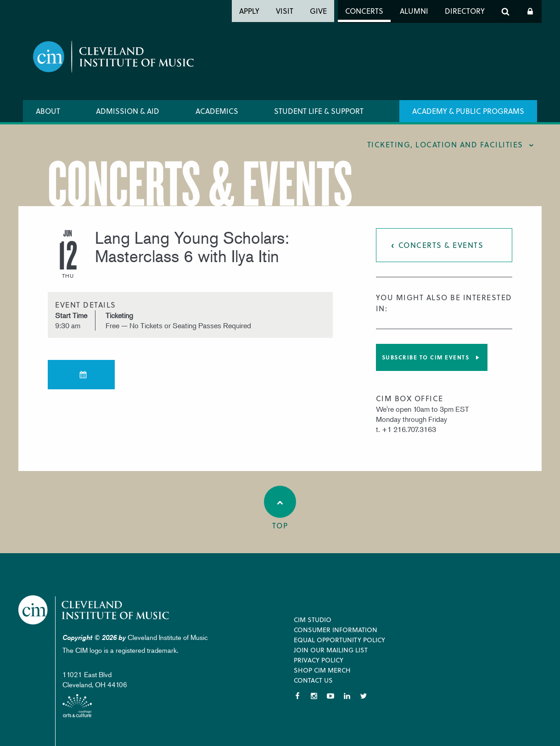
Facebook (297, 696)
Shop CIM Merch (322, 670)
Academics (217, 111)
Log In (530, 11)
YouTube (330, 696)
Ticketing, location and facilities (445, 144)
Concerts (364, 11)
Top (280, 508)
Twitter (364, 696)
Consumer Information (336, 630)
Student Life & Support (319, 111)
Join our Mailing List (331, 650)
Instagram (314, 696)
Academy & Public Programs (468, 111)
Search (505, 11)
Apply (249, 11)
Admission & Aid (128, 111)
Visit (285, 11)
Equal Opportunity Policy (339, 640)
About (48, 111)
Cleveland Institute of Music (94, 610)
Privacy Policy (319, 660)
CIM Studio (313, 620)
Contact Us (313, 680)
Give (318, 11)
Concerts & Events (441, 245)
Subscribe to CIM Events (426, 357)
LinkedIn (347, 696)
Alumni (414, 11)
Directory (465, 11)
